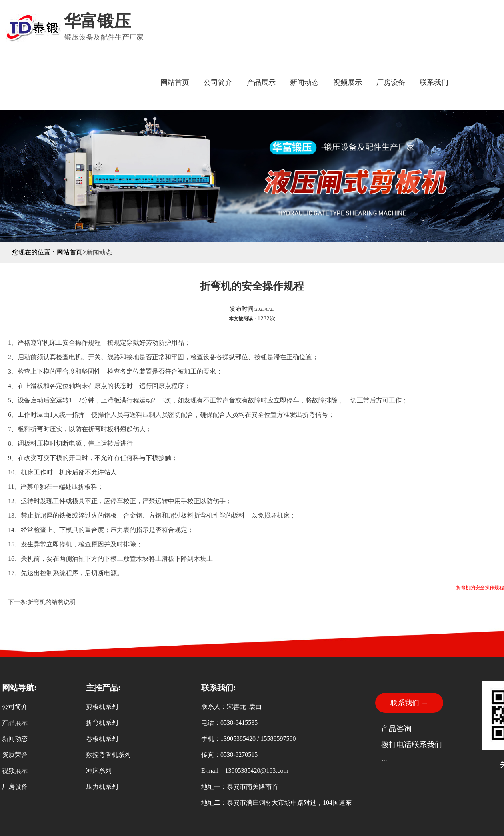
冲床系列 (99, 771)
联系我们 (434, 82)
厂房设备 (391, 82)
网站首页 (175, 82)
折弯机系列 (102, 723)
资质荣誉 (15, 755)
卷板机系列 (102, 739)
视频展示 (348, 82)
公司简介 (218, 82)
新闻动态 (304, 82)
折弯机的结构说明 (52, 602)
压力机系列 (102, 787)
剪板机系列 (102, 707)
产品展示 (261, 82)
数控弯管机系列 (108, 755)
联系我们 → (409, 703)
